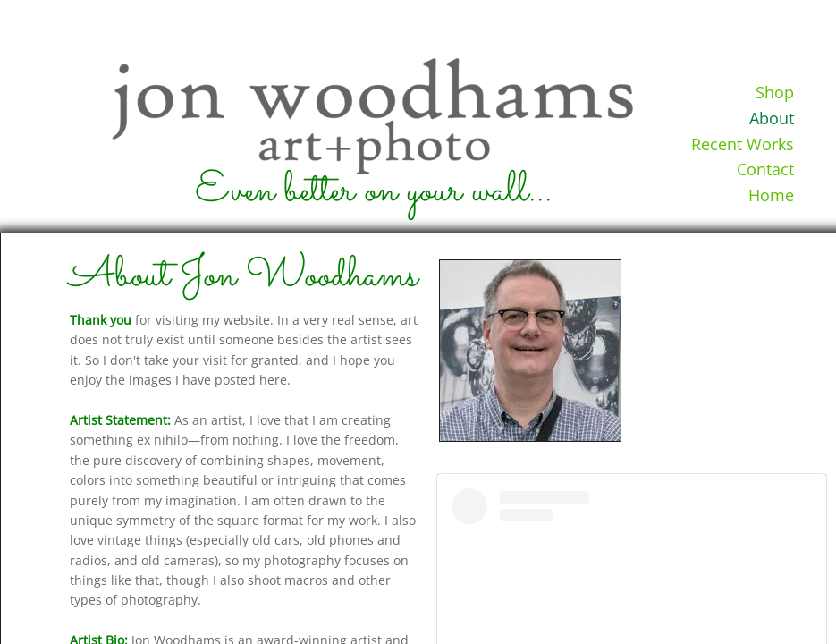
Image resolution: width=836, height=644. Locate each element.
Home (771, 195)
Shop (775, 92)
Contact (765, 169)
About (772, 118)
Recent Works (743, 144)
